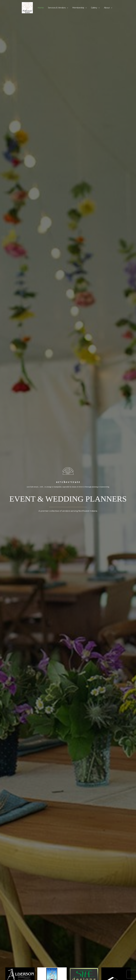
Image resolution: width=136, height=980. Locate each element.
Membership (78, 8)
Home (42, 8)
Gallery (94, 8)
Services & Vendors (57, 8)
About (106, 8)
